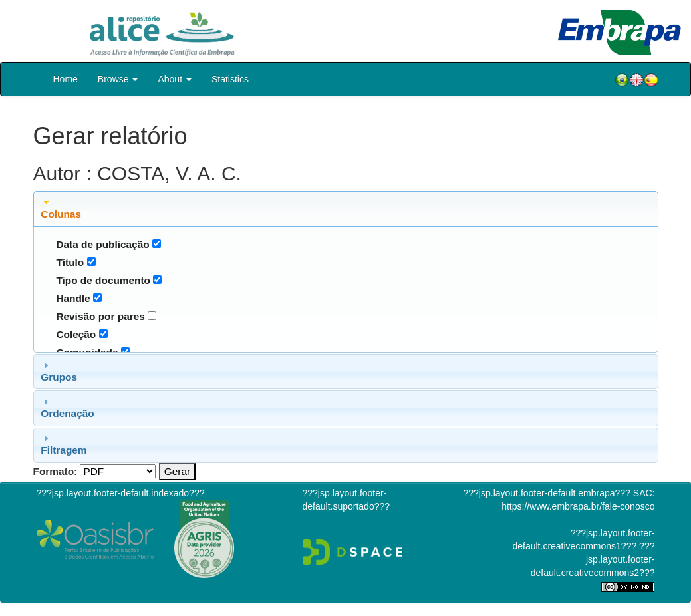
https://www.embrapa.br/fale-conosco (578, 506)
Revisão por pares (100, 316)
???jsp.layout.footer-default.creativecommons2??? (593, 559)
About (174, 79)
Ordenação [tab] (67, 408)
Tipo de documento (103, 280)
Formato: (56, 471)
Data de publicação (102, 244)
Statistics (230, 79)
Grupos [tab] (59, 371)
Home (66, 79)
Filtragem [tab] (64, 444)
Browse (118, 79)
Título (70, 262)
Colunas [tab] (61, 208)
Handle (73, 298)
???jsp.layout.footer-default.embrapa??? (547, 493)
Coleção (76, 334)
